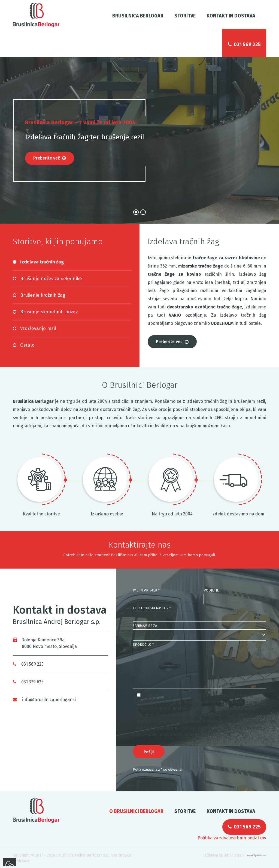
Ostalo (27, 345)
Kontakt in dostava (231, 16)
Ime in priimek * (146, 590)
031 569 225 (244, 44)
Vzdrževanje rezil (38, 328)
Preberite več (50, 158)
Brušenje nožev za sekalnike (51, 279)
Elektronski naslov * (152, 608)
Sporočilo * (143, 645)
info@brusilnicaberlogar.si (44, 700)
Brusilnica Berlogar (138, 16)
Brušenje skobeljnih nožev (49, 312)
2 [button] (143, 212)
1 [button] (136, 212)
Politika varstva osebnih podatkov (232, 838)
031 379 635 (28, 682)
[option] (139, 140)
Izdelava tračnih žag (42, 262)
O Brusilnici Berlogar (136, 811)
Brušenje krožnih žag (43, 295)
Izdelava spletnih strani (224, 855)
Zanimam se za (145, 626)
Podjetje (211, 590)
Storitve (185, 16)
